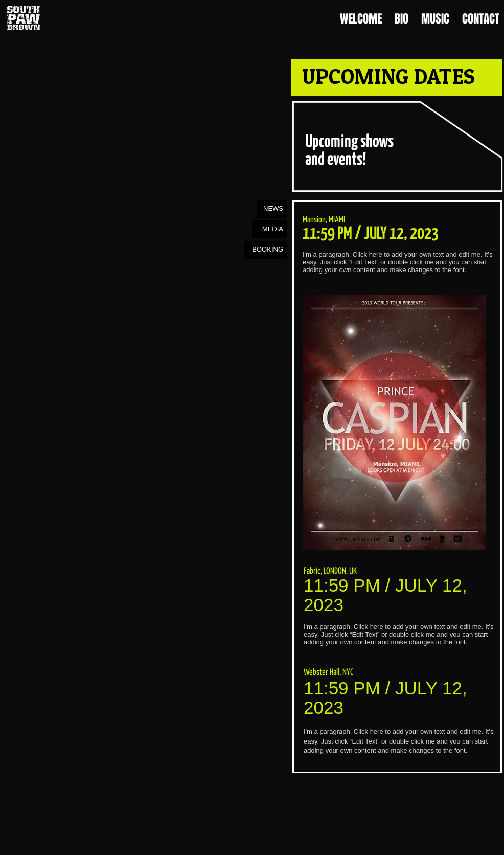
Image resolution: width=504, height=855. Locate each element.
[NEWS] (272, 209)
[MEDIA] (269, 229)
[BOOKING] (266, 250)
